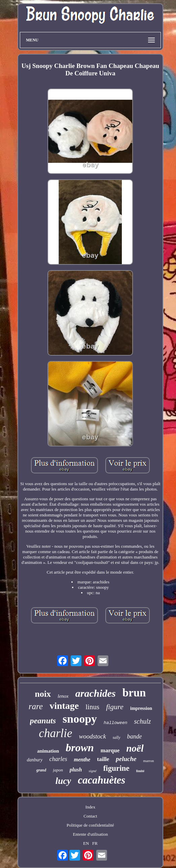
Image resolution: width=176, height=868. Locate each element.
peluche (126, 759)
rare (36, 706)
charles (58, 759)
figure (115, 707)
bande (135, 736)
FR (95, 843)
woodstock (93, 736)
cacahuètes (101, 780)
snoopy (80, 719)
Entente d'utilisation (91, 834)
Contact (90, 816)
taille (103, 759)
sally (117, 737)
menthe (82, 759)
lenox (63, 696)
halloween (115, 723)
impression (141, 708)
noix (43, 694)
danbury (35, 760)
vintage (64, 706)
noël (135, 748)
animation (48, 751)
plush (76, 770)
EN (86, 843)
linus (92, 707)
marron (148, 761)
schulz (142, 721)
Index (91, 807)
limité (140, 771)
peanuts (43, 721)
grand (41, 770)
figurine (116, 768)
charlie (55, 733)
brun (134, 693)
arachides (96, 693)
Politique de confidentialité (90, 825)
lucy (63, 781)
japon (58, 770)
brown (80, 748)
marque (110, 750)
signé (92, 771)
